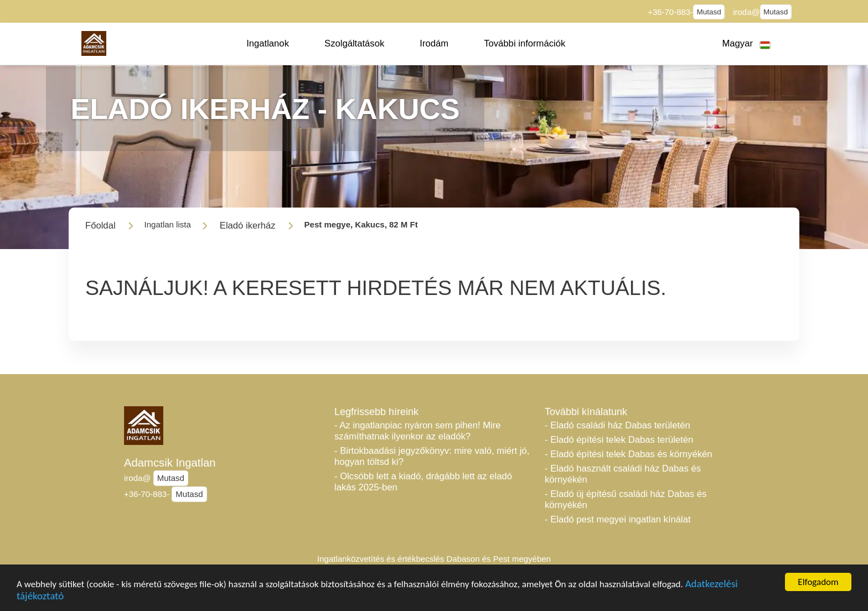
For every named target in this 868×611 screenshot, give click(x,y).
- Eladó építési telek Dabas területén (619, 440)
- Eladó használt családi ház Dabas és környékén (623, 474)
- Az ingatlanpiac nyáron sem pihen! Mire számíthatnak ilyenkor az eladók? (418, 431)
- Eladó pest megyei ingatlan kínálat (618, 519)
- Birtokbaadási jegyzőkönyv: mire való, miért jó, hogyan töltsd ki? (432, 456)
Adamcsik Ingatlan (170, 463)
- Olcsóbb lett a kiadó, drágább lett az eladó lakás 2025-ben (423, 482)
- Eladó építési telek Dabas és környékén (628, 454)
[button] (268, 44)
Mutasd (709, 12)
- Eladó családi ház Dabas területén (618, 425)
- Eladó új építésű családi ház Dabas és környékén (626, 499)
